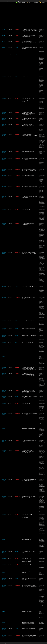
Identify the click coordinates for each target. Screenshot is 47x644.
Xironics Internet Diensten (37, 643)
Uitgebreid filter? (41, 1)
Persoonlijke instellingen (33, 2)
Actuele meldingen (22, 2)
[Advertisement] (23, 14)
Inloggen (43, 2)
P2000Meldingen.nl (6, 1)
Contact (45, 643)
